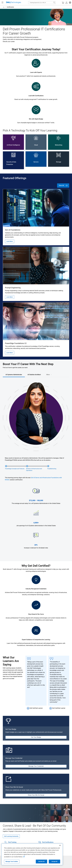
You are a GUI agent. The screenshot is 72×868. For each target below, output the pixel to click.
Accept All (54, 861)
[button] (70, 3)
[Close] (60, 845)
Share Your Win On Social (36, 795)
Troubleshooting (52, 469)
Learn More (10, 241)
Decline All (41, 861)
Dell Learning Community (11, 836)
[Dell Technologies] (14, 3)
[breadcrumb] (34, 7)
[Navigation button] (2, 3)
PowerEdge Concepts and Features (15, 469)
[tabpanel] (36, 469)
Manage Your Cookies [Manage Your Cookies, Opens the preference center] (12, 861)
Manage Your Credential (36, 766)
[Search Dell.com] (54, 3)
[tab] (14, 375)
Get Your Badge (36, 737)
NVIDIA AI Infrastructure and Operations (34, 470)
